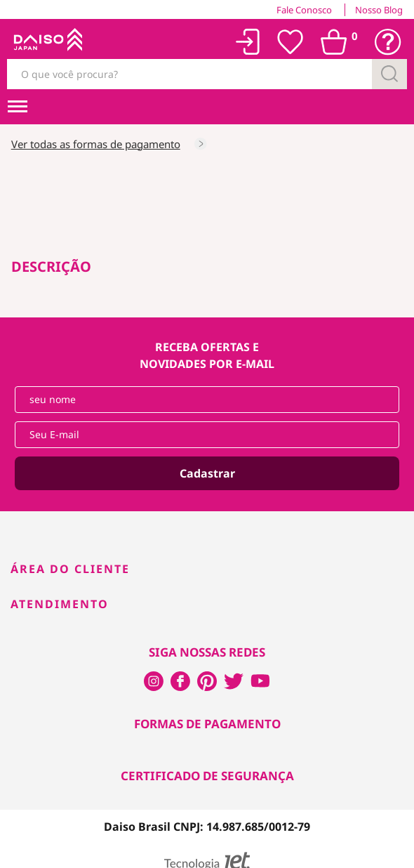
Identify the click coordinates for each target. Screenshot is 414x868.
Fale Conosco (304, 10)
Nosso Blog (379, 10)
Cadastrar (207, 473)
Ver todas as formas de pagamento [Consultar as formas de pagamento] (96, 144)
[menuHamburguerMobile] (18, 107)
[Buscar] (389, 74)
